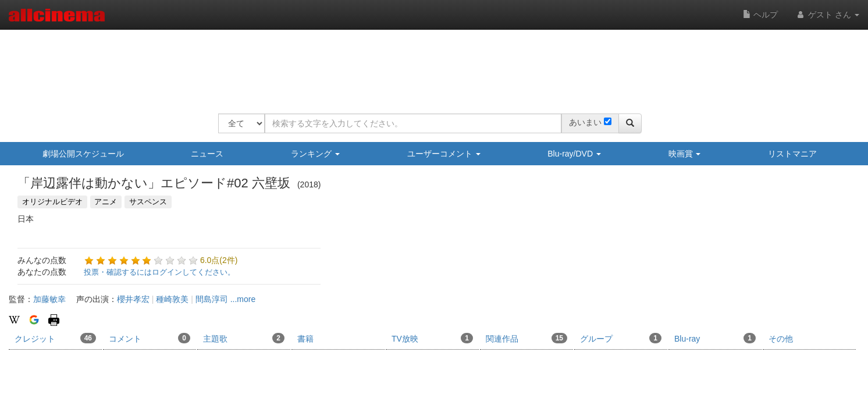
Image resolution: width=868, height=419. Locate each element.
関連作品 (527, 338)
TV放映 (432, 338)
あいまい (585, 122)
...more (243, 299)
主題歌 (244, 338)
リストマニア (792, 154)
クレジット (55, 338)
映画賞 (685, 154)
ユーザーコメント (444, 154)
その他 (781, 339)
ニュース (207, 154)
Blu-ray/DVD (574, 154)
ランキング (315, 154)
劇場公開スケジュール (83, 154)
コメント (150, 338)
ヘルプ (760, 15)
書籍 (305, 339)
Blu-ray (715, 338)
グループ (621, 338)
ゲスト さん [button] (827, 15)
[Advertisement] (430, 64)
